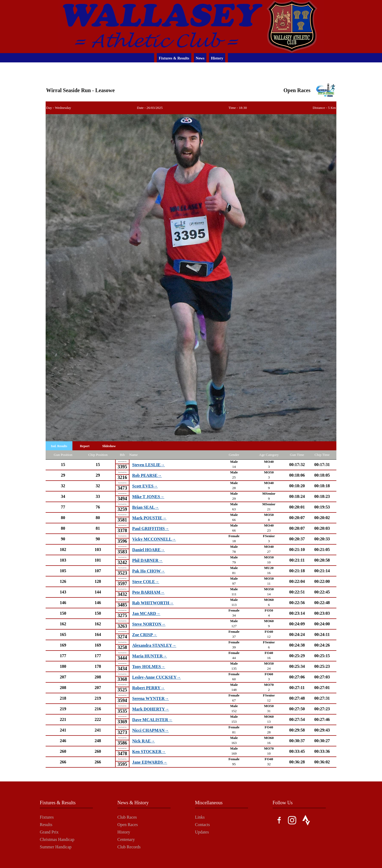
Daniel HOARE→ (148, 550)
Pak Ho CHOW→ (148, 571)
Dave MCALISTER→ (152, 720)
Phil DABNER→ (147, 560)
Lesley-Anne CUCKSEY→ (156, 677)
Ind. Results (59, 446)
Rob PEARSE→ (147, 475)
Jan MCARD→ (146, 613)
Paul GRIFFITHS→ (151, 529)
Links (200, 817)
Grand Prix (49, 832)
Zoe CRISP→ (145, 635)
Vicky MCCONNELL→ (154, 539)
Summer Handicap (56, 847)
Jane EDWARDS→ (150, 762)
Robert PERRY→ (148, 688)
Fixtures (47, 817)
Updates (202, 832)
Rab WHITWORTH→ (153, 603)
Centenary (126, 839)
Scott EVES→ (145, 486)
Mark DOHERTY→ (151, 709)
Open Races (128, 825)
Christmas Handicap (57, 839)
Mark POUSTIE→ (149, 518)
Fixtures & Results (174, 58)
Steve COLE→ (146, 582)
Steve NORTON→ (149, 624)
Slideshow (109, 446)
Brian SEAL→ (146, 507)
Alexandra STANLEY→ (154, 645)
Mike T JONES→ (148, 497)
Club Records (129, 847)
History (217, 58)
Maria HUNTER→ (149, 656)
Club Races (127, 817)
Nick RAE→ (144, 741)
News (200, 58)
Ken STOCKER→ (149, 752)
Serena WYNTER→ (150, 698)
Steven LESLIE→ (148, 465)
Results (46, 825)
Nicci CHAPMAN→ (150, 730)
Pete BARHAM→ (148, 592)
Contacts (202, 825)
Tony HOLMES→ (149, 667)
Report (85, 446)
